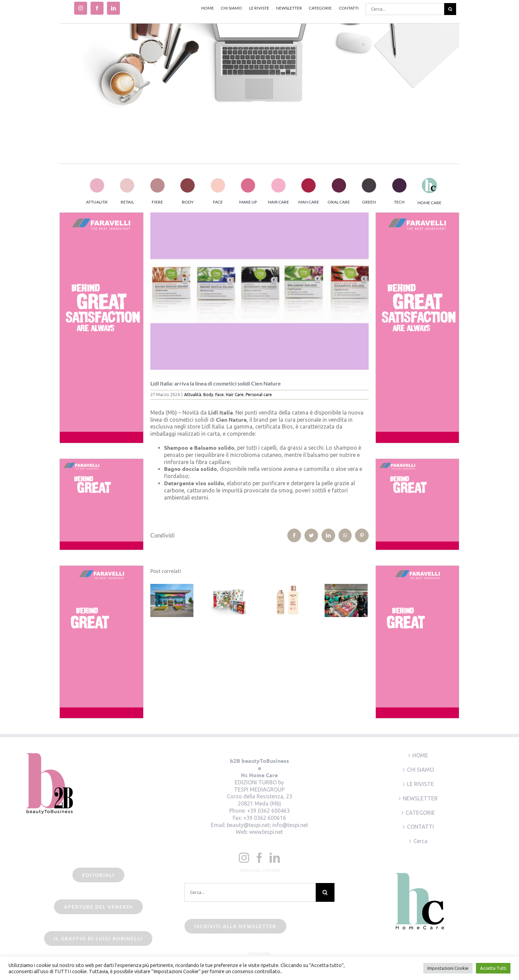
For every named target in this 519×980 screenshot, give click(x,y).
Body (208, 395)
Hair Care (235, 395)
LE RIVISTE (420, 784)
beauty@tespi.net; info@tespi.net (268, 825)
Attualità (193, 395)
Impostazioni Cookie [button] (448, 968)
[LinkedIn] (275, 858)
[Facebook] (259, 858)
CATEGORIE (420, 813)
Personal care (259, 395)
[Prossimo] (363, 600)
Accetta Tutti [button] (493, 968)
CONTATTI (420, 827)
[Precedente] (155, 600)
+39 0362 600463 (268, 811)
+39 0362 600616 (265, 818)
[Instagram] (244, 858)
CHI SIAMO (420, 770)
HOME (420, 755)
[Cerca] (450, 9)
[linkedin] (113, 8)
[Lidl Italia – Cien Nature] (259, 291)
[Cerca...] (405, 9)
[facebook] (97, 8)
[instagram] (81, 8)
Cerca (420, 841)
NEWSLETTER (420, 798)
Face (220, 395)
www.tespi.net (266, 832)
